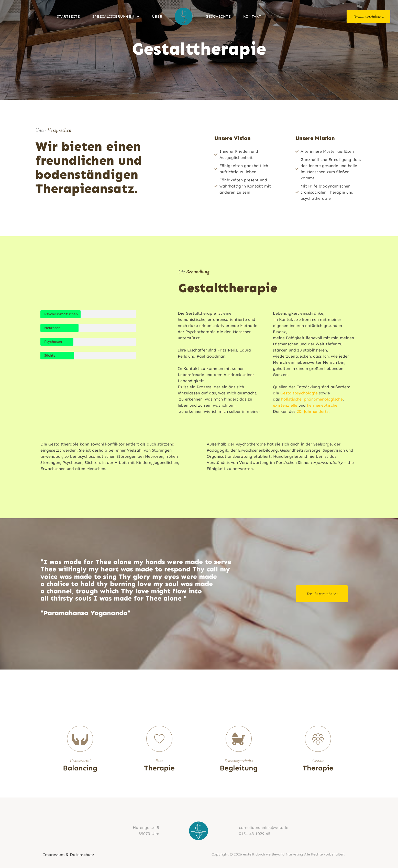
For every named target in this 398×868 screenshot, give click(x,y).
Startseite (69, 16)
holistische (291, 399)
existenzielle (285, 405)
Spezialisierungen (116, 17)
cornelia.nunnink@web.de (264, 828)
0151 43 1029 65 (255, 834)
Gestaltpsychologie (299, 393)
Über (157, 16)
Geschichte (218, 16)
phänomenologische (323, 399)
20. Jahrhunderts (313, 411)
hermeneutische (322, 405)
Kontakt (252, 16)
